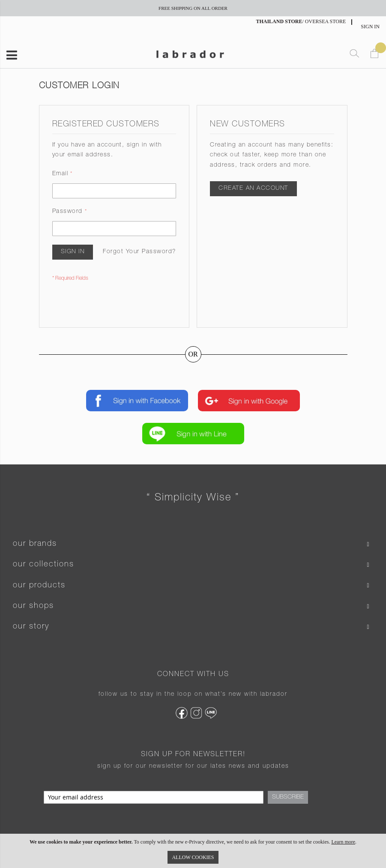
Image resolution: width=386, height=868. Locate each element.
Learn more (343, 842)
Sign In (370, 27)
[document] (193, 851)
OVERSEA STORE (325, 21)
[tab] (193, 544)
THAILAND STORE (279, 21)
